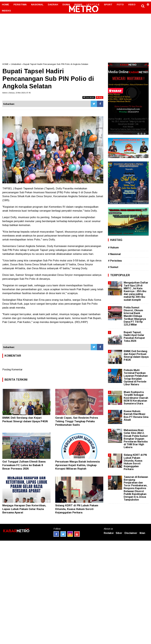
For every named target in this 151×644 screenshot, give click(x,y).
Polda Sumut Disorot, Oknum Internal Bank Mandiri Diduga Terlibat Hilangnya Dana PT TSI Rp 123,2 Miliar (135, 316)
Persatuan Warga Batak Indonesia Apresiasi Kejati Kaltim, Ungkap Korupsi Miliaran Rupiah (77, 465)
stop (100, 97)
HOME (5, 4)
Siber (119, 533)
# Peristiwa (115, 261)
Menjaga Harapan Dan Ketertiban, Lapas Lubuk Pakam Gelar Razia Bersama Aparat (24, 509)
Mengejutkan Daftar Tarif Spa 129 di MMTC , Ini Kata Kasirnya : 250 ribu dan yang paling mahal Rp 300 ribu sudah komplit (136, 291)
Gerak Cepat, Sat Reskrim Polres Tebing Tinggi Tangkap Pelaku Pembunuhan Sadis (77, 421)
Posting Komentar (12, 370)
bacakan (89, 97)
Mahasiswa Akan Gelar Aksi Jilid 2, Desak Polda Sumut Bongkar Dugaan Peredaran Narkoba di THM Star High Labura (136, 439)
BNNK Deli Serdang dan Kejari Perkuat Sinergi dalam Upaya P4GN (136, 356)
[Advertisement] (75, 23)
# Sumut (113, 267)
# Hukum (113, 248)
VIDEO (132, 4)
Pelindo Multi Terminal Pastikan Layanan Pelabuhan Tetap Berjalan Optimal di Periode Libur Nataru (136, 377)
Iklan (142, 533)
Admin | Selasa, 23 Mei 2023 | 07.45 (16, 93)
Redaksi (109, 533)
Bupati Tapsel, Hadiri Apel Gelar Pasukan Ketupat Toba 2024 (134, 337)
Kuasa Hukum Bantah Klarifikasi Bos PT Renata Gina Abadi (136, 415)
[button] (148, 3)
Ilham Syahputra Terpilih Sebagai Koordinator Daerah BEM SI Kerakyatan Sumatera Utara (136, 398)
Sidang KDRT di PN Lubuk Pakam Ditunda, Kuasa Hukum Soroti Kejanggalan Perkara (77, 509)
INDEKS (6, 11)
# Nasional (114, 254)
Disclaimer (131, 533)
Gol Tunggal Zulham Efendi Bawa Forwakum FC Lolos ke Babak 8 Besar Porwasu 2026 (24, 465)
